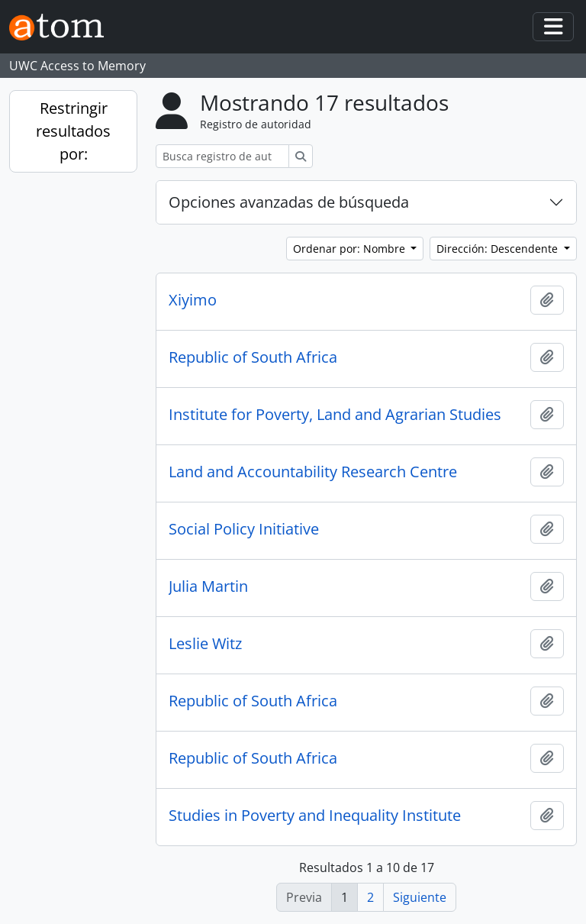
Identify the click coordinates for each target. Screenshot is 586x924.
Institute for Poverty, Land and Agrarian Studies (335, 415)
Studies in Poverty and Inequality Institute (315, 816)
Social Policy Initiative (244, 529)
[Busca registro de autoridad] (222, 156)
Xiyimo (193, 300)
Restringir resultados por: (73, 131)
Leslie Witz (205, 644)
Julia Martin (208, 586)
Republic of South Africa (253, 357)
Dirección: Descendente (499, 249)
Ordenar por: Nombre (351, 249)
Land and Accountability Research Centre (313, 472)
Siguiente (420, 897)
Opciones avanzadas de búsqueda (289, 202)
